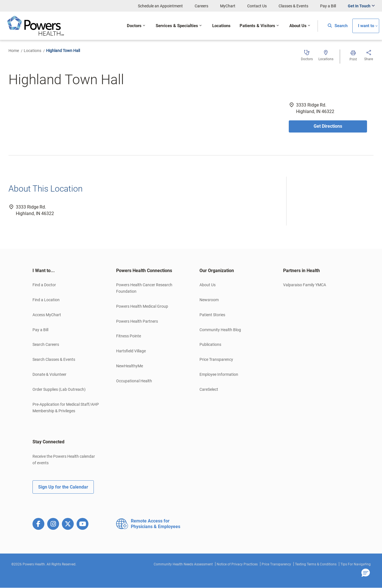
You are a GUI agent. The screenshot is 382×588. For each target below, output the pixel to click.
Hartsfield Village (131, 351)
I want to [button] (366, 26)
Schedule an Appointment (160, 6)
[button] (366, 573)
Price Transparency (216, 359)
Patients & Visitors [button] (257, 26)
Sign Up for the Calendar (63, 487)
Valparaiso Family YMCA (305, 285)
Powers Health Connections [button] (144, 271)
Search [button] (338, 26)
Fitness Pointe (129, 336)
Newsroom (209, 300)
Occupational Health (134, 381)
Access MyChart (47, 315)
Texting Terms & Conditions (316, 564)
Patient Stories (212, 315)
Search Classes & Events (54, 359)
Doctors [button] (134, 26)
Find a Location (46, 300)
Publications (210, 344)
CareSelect (209, 389)
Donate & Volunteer (49, 374)
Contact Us (257, 6)
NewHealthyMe (130, 366)
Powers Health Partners (137, 321)
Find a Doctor (44, 285)
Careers (201, 6)
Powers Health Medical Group (142, 306)
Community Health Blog (220, 330)
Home (14, 51)
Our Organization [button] (217, 271)
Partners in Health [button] (301, 271)
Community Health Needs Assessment (183, 564)
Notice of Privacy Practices (237, 564)
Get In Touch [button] (359, 6)
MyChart (228, 6)
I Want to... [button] (44, 271)
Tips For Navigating (356, 564)
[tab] (66, 271)
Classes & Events (293, 6)
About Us (208, 285)
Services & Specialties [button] (177, 26)
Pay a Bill (328, 6)
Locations (32, 51)
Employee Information (219, 374)
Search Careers (46, 344)
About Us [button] (298, 26)
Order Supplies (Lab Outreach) (59, 389)
